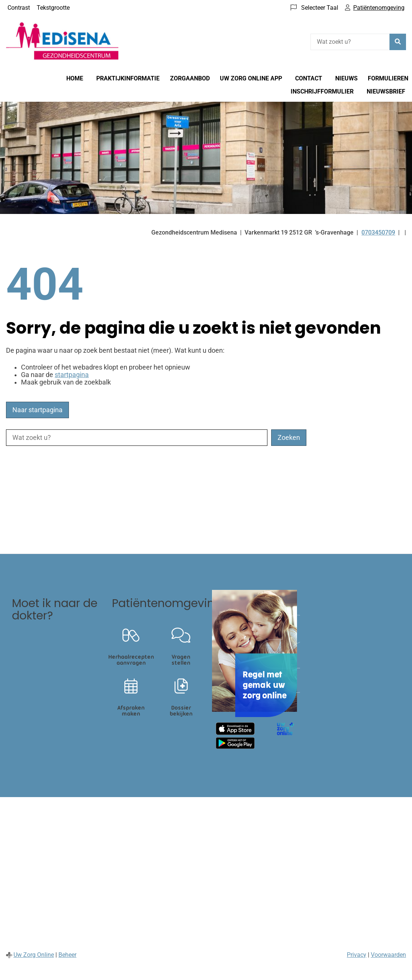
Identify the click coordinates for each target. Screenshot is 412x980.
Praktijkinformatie (128, 78)
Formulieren (388, 78)
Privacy (357, 955)
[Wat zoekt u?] (350, 42)
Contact (309, 78)
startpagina (72, 375)
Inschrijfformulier (322, 91)
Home (75, 78)
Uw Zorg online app (251, 78)
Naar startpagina (37, 410)
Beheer (67, 955)
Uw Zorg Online (34, 955)
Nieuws (346, 78)
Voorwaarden (388, 955)
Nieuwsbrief (386, 91)
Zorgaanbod (190, 78)
